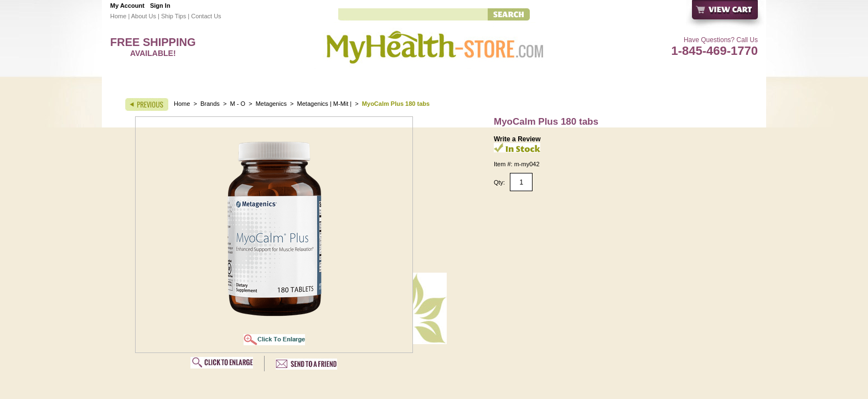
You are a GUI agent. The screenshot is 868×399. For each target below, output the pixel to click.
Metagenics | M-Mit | (325, 104)
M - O (238, 104)
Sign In (160, 6)
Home (118, 16)
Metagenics (272, 104)
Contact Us (206, 16)
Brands (210, 104)
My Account (127, 6)
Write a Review (517, 139)
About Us (144, 16)
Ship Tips (174, 16)
